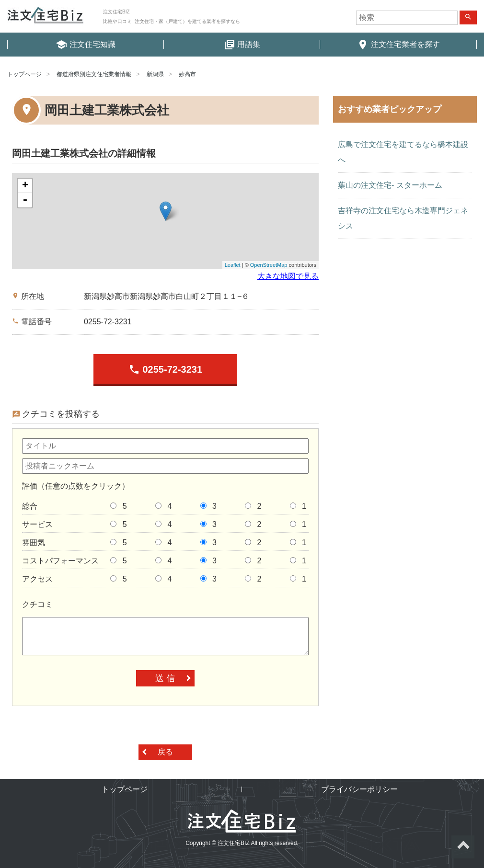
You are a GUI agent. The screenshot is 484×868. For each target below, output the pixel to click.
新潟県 (155, 74)
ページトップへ (463, 847)
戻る (165, 752)
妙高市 (187, 74)
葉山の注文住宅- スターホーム (390, 185)
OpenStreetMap (269, 265)
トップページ (24, 74)
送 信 (165, 678)
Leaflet (233, 265)
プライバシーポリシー (359, 789)
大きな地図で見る (288, 276)
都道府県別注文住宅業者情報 (94, 74)
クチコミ (37, 604)
